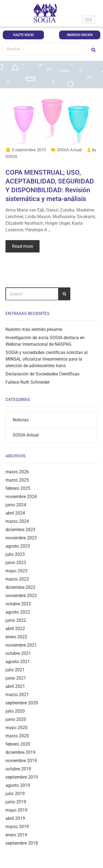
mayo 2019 (16, 810)
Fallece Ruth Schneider (28, 382)
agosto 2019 (18, 785)
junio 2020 (16, 719)
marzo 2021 (17, 695)
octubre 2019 (18, 769)
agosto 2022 (18, 612)
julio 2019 (15, 794)
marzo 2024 (17, 521)
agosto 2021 (18, 662)
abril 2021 (15, 686)
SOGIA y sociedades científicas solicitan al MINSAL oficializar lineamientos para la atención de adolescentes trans (47, 359)
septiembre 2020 (22, 703)
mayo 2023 (16, 571)
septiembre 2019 (22, 777)
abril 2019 (15, 818)
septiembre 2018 (22, 843)
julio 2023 (15, 554)
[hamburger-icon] (89, 20)
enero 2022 (16, 637)
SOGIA (11, 156)
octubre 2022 (18, 604)
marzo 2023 (17, 579)
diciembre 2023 (20, 530)
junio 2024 (16, 505)
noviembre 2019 (21, 761)
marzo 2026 (17, 472)
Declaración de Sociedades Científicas (42, 374)
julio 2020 (15, 711)
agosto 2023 (18, 546)
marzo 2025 (17, 480)
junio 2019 (16, 802)
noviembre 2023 (21, 538)
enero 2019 (16, 835)
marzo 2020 (17, 736)
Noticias (21, 420)
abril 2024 (15, 513)
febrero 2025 (18, 488)
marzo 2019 (17, 827)
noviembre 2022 (21, 596)
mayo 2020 (16, 728)
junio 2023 (16, 563)
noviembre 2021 (21, 645)
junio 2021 (16, 678)
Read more (23, 246)
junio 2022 (16, 620)
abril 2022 (15, 629)
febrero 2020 (18, 744)
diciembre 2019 (20, 752)
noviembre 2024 (21, 497)
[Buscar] (45, 49)
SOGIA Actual (69, 150)
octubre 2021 (18, 653)
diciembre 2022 (20, 587)
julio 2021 (15, 670)
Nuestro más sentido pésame (34, 329)
